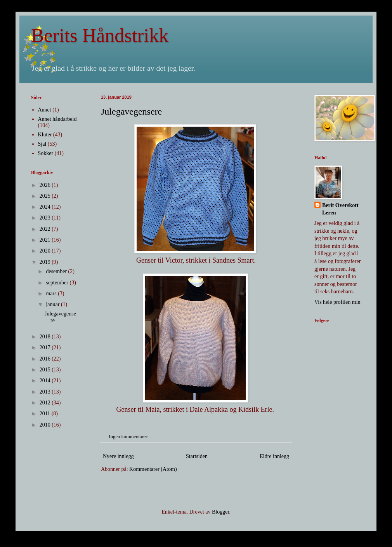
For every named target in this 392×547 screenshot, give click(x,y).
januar (53, 304)
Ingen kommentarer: (130, 437)
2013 (46, 392)
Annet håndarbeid (57, 119)
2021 (46, 240)
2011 (46, 414)
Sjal (42, 144)
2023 (46, 218)
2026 (46, 185)
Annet (45, 110)
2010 (46, 425)
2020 (46, 251)
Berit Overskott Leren (340, 209)
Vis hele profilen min (337, 302)
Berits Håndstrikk (100, 35)
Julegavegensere (131, 111)
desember (57, 271)
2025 (46, 196)
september (58, 283)
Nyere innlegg (118, 456)
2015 (46, 370)
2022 (46, 229)
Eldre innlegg (274, 456)
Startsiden (197, 456)
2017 (46, 348)
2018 (46, 337)
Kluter (45, 135)
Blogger (220, 512)
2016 (46, 359)
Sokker (46, 153)
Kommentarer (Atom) (153, 469)
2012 (46, 403)
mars (52, 294)
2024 (46, 207)
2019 (46, 262)
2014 (46, 381)
